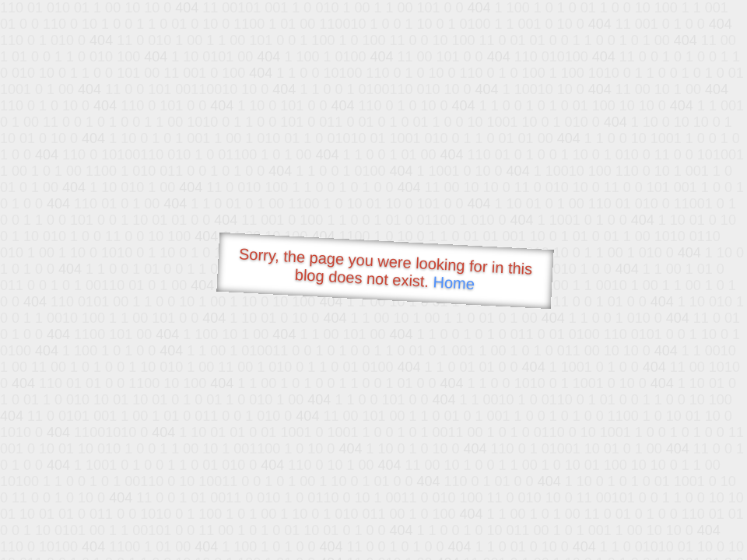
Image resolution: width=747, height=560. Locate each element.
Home (454, 283)
